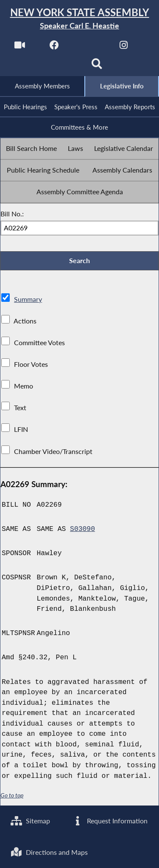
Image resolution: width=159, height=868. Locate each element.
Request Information (110, 821)
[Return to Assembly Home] (79, 19)
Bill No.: (12, 214)
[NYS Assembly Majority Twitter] (89, 47)
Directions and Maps (49, 852)
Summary (28, 299)
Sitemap (30, 821)
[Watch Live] (20, 47)
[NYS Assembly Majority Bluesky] (62, 67)
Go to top (12, 795)
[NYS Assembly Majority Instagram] (124, 47)
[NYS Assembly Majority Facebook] (54, 47)
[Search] (97, 67)
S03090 (82, 529)
